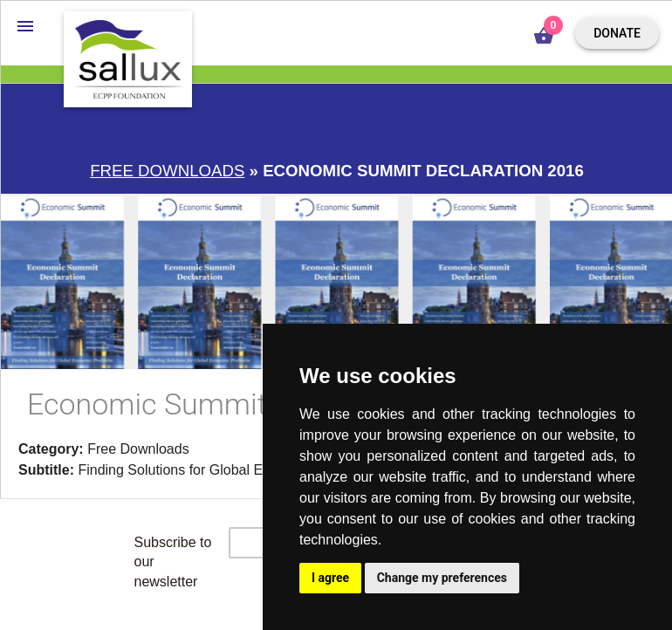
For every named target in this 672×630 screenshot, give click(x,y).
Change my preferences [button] (442, 578)
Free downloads (167, 171)
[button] (25, 25)
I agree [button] (330, 578)
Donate (617, 33)
